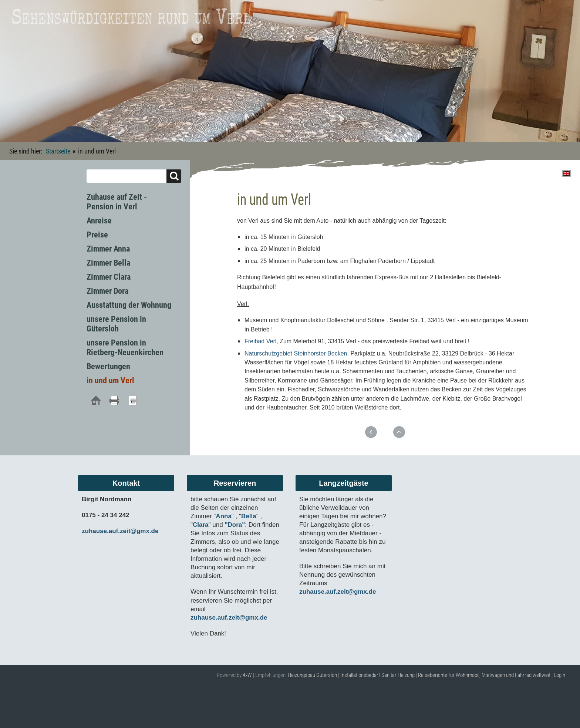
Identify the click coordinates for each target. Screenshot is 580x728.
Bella (249, 516)
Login (559, 675)
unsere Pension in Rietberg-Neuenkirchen (125, 348)
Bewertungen (108, 366)
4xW (247, 675)
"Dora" (235, 525)
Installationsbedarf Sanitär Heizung (377, 675)
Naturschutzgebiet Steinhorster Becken (296, 353)
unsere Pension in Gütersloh (116, 324)
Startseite (58, 151)
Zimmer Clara (109, 277)
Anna (224, 516)
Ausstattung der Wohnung (129, 305)
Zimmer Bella (108, 263)
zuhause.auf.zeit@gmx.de (120, 531)
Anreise (99, 221)
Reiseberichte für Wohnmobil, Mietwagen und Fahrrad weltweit (484, 675)
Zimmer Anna (108, 249)
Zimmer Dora (107, 291)
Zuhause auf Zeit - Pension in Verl (117, 202)
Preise (97, 235)
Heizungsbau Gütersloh (312, 675)
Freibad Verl (260, 341)
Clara (201, 525)
